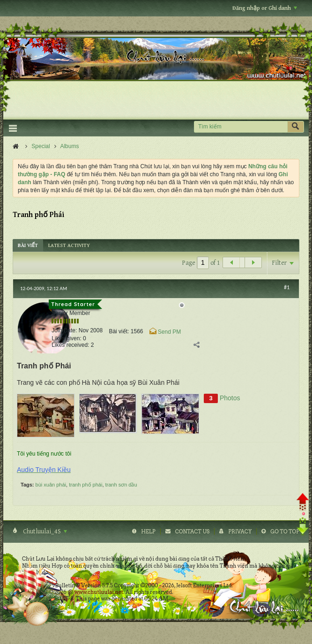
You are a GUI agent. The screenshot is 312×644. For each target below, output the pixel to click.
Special (41, 146)
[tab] (28, 245)
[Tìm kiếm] (241, 127)
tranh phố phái (85, 485)
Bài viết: (119, 331)
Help (148, 532)
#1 (287, 287)
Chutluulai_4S (44, 532)
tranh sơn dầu (121, 485)
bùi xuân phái (51, 485)
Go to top (285, 532)
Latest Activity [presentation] (69, 245)
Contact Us (192, 532)
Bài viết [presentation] (28, 245)
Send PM (169, 332)
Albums (69, 146)
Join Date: (64, 330)
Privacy (240, 532)
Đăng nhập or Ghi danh (265, 8)
